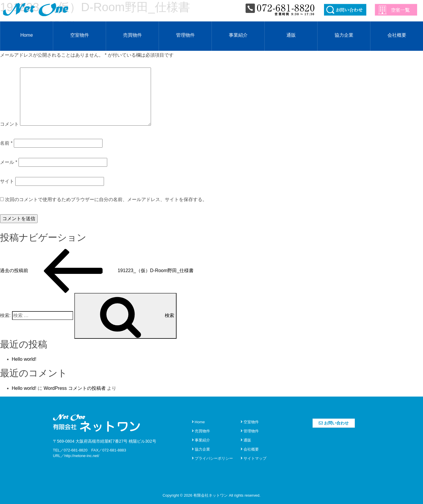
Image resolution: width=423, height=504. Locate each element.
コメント (9, 124)
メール (9, 162)
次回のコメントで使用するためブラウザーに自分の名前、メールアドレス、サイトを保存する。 (106, 199)
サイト (7, 181)
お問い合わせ (334, 423)
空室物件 (80, 35)
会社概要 (397, 35)
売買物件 (132, 35)
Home (27, 35)
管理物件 (185, 35)
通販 (291, 35)
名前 (6, 143)
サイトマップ (254, 458)
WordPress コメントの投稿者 (74, 388)
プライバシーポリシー (212, 458)
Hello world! (24, 359)
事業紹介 (238, 35)
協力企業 (344, 35)
